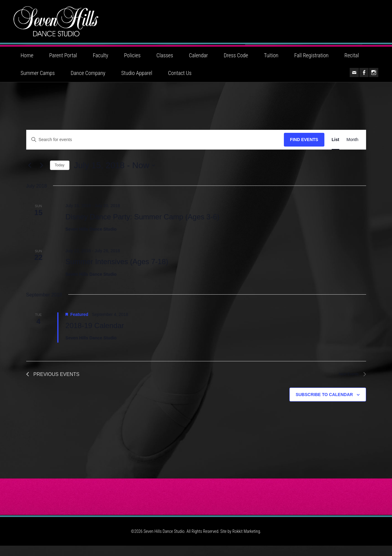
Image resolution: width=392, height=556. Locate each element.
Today (60, 174)
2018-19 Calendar (95, 335)
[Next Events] (42, 175)
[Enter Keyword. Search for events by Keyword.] (155, 149)
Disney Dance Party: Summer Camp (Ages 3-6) (143, 226)
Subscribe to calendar (324, 405)
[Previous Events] (30, 175)
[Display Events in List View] (335, 149)
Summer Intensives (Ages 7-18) (117, 271)
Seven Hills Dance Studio (196, 26)
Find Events (304, 149)
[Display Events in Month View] (353, 149)
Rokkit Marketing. (247, 542)
